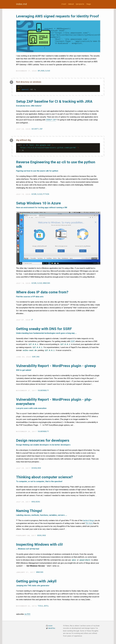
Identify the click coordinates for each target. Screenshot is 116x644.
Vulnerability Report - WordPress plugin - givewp (58, 368)
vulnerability (43, 391)
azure (34, 194)
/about (71, 4)
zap (41, 129)
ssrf (34, 357)
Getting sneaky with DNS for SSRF (58, 331)
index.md (21, 4)
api (39, 71)
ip (32, 320)
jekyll (46, 606)
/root (64, 4)
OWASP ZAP (51, 120)
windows (46, 283)
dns (38, 357)
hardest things (89, 521)
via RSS (27, 614)
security (35, 129)
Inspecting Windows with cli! (58, 546)
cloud (48, 71)
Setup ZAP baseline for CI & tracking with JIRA (58, 103)
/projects (80, 4)
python (46, 194)
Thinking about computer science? (58, 479)
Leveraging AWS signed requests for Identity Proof (57, 16)
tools (40, 606)
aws (43, 71)
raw (39, 468)
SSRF (73, 341)
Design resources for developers (58, 442)
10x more (89, 523)
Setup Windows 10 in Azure (58, 205)
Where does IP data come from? (58, 294)
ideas (38, 502)
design (34, 468)
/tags (89, 4)
